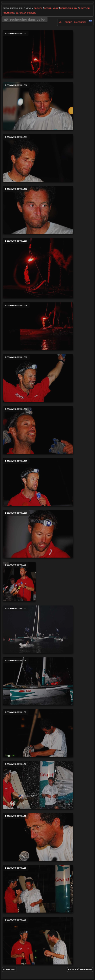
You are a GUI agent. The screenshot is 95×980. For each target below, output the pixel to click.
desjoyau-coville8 (38, 889)
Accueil (38, 8)
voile (56, 8)
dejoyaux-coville (26, 13)
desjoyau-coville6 (38, 785)
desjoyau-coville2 (19, 582)
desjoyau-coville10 (38, 106)
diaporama (80, 22)
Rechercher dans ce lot (28, 19)
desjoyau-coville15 (38, 378)
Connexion (9, 969)
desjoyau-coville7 (38, 837)
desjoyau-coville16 (38, 430)
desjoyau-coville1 (38, 54)
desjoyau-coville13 (38, 268)
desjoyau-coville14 (38, 326)
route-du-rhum (69, 8)
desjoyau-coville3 (38, 629)
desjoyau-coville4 (38, 681)
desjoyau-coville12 (38, 210)
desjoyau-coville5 (38, 733)
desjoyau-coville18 (38, 534)
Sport (48, 8)
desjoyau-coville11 (38, 158)
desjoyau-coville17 (38, 482)
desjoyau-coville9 (38, 941)
